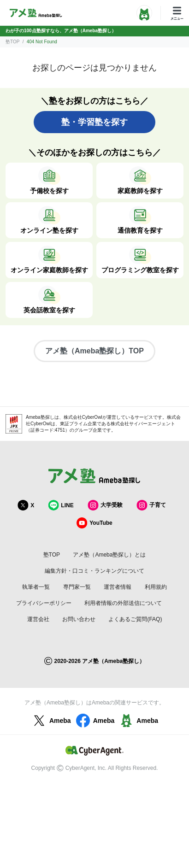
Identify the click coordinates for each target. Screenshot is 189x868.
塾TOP (12, 42)
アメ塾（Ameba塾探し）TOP (94, 351)
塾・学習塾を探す (94, 122)
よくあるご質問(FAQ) (135, 619)
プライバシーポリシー (44, 603)
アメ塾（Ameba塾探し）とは (109, 555)
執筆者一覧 (36, 587)
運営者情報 (118, 587)
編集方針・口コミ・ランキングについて (94, 571)
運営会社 (38, 619)
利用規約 (156, 587)
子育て (151, 505)
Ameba (51, 721)
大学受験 (105, 505)
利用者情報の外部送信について (123, 603)
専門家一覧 (77, 587)
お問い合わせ (79, 619)
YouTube (94, 523)
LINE (61, 505)
